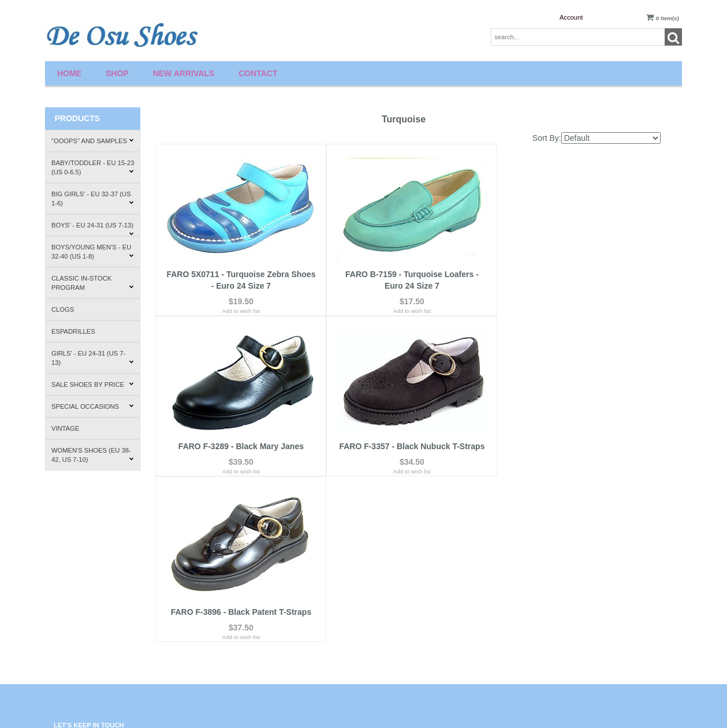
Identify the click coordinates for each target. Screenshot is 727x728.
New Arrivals (184, 73)
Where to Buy (549, 632)
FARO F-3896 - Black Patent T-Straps (408, 439)
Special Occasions (93, 406)
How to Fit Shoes (553, 611)
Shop (117, 73)
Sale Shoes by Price (93, 384)
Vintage (65, 428)
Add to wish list (239, 305)
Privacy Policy (231, 601)
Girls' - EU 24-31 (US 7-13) (93, 358)
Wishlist (382, 567)
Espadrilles (73, 331)
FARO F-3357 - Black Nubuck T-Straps (240, 439)
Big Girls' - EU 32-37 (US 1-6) (93, 199)
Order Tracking (391, 611)
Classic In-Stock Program (93, 283)
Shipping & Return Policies (566, 589)
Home (69, 73)
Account (571, 17)
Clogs (63, 309)
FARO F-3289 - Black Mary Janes (576, 268)
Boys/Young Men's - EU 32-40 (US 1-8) (93, 252)
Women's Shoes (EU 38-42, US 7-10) (93, 455)
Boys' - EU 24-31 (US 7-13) (93, 229)
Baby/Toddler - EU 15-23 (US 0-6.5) (93, 167)
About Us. (544, 567)
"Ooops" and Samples (93, 141)
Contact (258, 73)
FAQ (219, 579)
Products (77, 118)
